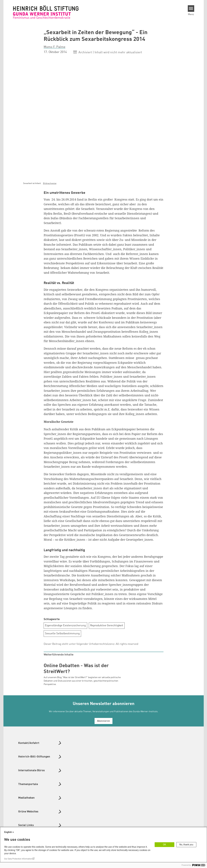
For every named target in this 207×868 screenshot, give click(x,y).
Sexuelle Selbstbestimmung (62, 634)
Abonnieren (103, 721)
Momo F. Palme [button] (54, 47)
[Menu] (191, 9)
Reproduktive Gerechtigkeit (107, 626)
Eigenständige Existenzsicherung (65, 626)
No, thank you (186, 845)
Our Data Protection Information (18, 859)
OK (164, 845)
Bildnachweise (50, 183)
